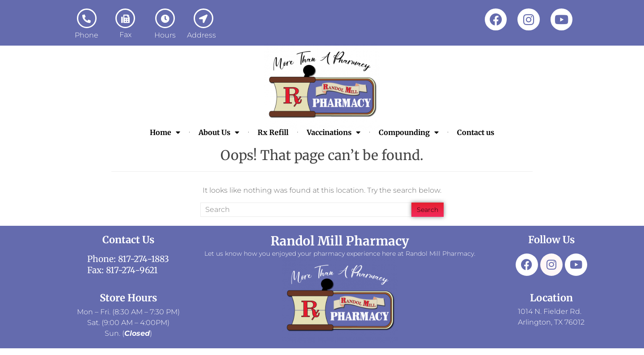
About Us (219, 132)
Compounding (409, 132)
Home (165, 132)
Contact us (476, 132)
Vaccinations (334, 132)
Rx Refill (273, 132)
